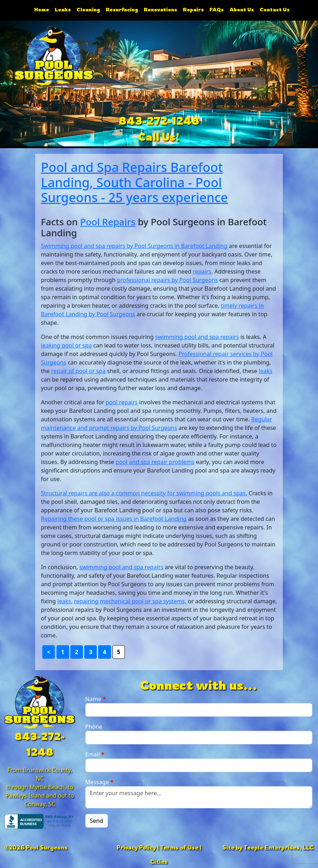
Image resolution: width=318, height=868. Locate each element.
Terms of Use (179, 847)
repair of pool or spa (78, 371)
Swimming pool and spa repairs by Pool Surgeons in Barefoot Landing (134, 246)
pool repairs (122, 402)
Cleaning (88, 9)
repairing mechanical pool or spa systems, (130, 601)
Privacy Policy (136, 847)
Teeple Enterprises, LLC (279, 847)
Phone (94, 727)
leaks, (65, 601)
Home (42, 9)
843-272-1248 (159, 121)
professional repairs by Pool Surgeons (168, 280)
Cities (159, 862)
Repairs (193, 9)
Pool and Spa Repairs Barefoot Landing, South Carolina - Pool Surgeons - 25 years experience (134, 182)
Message (100, 782)
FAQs (217, 9)
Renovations (160, 9)
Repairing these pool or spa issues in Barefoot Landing (114, 519)
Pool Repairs (108, 222)
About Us (242, 9)
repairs (202, 271)
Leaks (63, 9)
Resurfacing (122, 9)
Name (96, 699)
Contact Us (275, 9)
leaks (265, 371)
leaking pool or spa (66, 345)
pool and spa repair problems (155, 462)
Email (95, 754)
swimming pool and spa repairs (197, 337)
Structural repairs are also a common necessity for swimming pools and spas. (144, 493)
